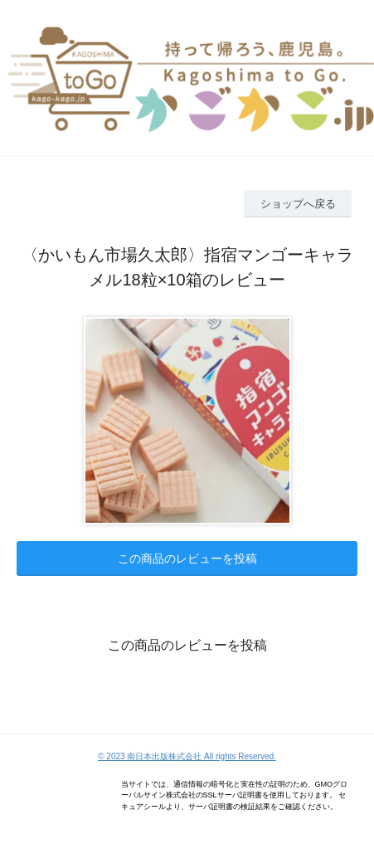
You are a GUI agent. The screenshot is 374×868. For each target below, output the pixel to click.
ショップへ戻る (298, 204)
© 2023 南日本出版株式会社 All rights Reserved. (187, 756)
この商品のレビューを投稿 (187, 558)
